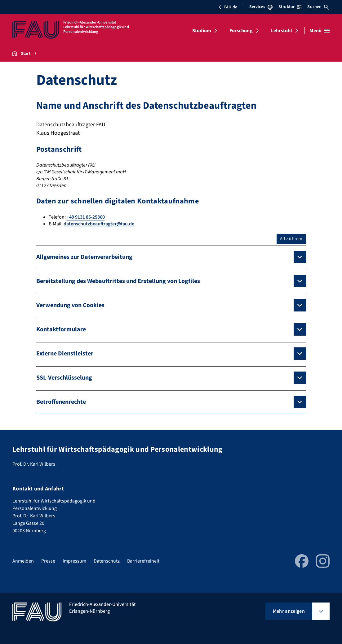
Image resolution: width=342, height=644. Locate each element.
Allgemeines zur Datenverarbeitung (84, 257)
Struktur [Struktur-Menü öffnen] (290, 7)
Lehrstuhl (282, 31)
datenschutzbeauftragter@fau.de (99, 224)
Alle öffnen (291, 239)
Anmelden (23, 561)
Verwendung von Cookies (70, 305)
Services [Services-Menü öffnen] (261, 7)
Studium (202, 31)
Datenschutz (107, 561)
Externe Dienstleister (65, 354)
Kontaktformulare (61, 329)
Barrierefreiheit (143, 561)
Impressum (74, 561)
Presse (48, 561)
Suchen (318, 7)
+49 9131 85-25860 (86, 217)
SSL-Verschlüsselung (64, 378)
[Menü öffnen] (320, 31)
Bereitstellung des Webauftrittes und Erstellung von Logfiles (118, 281)
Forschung (241, 31)
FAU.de (228, 7)
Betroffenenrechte (61, 402)
